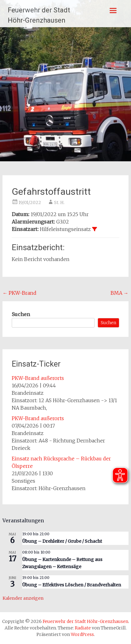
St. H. (59, 202)
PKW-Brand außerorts (38, 378)
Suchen (21, 314)
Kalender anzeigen (23, 598)
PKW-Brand (19, 293)
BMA (120, 293)
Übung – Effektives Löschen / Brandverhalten (72, 585)
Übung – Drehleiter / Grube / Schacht (62, 541)
